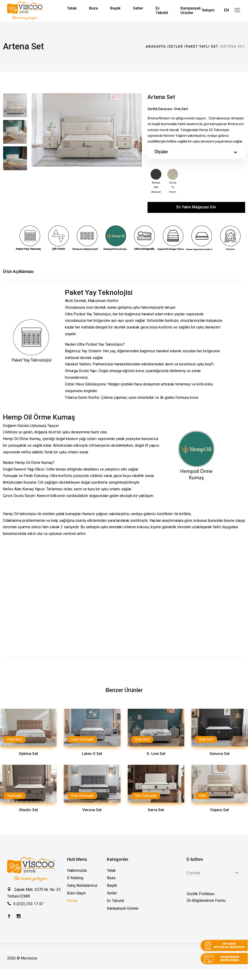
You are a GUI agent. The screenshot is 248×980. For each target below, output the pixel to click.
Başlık (112, 885)
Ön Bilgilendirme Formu (206, 900)
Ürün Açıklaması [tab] (18, 271)
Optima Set (28, 753)
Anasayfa (156, 46)
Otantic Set (28, 810)
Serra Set (156, 810)
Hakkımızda (77, 870)
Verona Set (92, 810)
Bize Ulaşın (76, 893)
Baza (111, 878)
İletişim (208, 10)
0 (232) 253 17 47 (28, 904)
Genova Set (220, 753)
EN (227, 10)
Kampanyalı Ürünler (123, 908)
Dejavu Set (220, 810)
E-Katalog (75, 878)
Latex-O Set (92, 753)
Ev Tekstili (116, 900)
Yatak (111, 870)
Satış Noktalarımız (82, 885)
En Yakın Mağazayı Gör (196, 207)
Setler (176, 46)
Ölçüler (196, 152)
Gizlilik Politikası (201, 894)
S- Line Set (156, 753)
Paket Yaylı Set (202, 46)
